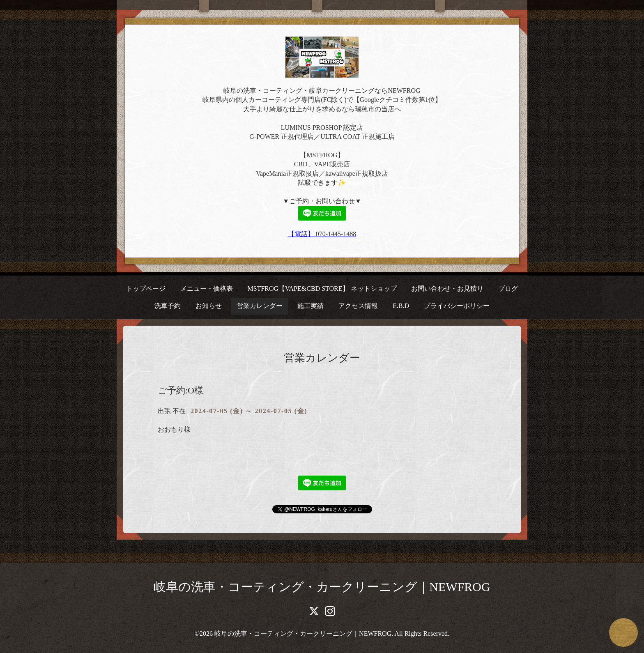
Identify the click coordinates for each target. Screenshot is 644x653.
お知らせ (209, 306)
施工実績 (310, 306)
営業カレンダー (260, 306)
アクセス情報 (358, 306)
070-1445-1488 (336, 234)
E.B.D (401, 306)
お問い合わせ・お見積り (447, 289)
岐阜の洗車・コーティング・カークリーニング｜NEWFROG (322, 587)
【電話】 (302, 234)
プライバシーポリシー (457, 306)
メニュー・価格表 (207, 289)
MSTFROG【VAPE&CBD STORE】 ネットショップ (322, 289)
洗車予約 (168, 306)
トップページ (146, 289)
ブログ (508, 289)
